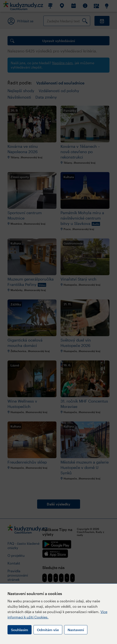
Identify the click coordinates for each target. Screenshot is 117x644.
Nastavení (76, 630)
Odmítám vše (48, 630)
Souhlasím (20, 630)
